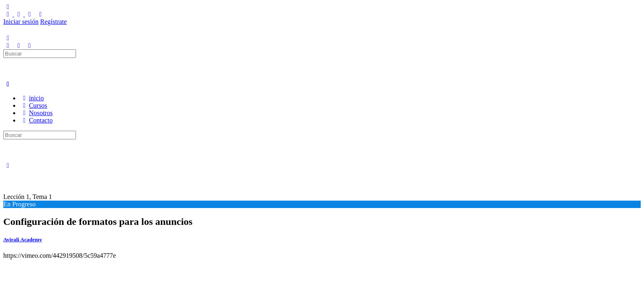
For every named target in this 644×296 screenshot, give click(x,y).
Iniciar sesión (21, 22)
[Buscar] (8, 45)
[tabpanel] (161, 256)
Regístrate (54, 22)
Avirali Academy (23, 239)
